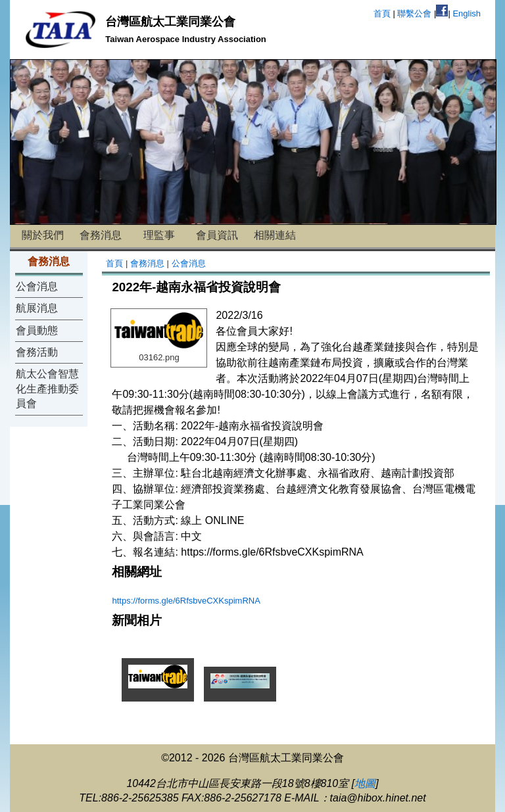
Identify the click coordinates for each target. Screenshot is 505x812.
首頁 (382, 13)
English (467, 13)
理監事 (159, 235)
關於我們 (43, 235)
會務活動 (37, 352)
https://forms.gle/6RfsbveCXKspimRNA (186, 601)
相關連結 (275, 235)
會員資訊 (217, 235)
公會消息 (37, 286)
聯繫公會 (414, 13)
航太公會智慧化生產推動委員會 (47, 389)
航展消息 (37, 308)
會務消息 (101, 235)
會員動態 (37, 330)
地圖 (365, 783)
